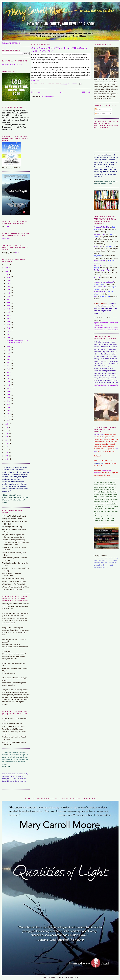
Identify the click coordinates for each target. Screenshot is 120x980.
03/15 (9, 388)
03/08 (9, 391)
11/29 (9, 283)
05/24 (9, 360)
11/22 (9, 287)
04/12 (9, 379)
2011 (7, 450)
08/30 (9, 312)
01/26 (9, 411)
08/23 (9, 315)
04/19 (9, 375)
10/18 (9, 296)
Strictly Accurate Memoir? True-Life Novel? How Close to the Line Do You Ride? (60, 50)
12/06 (9, 280)
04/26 (9, 372)
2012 (7, 446)
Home (61, 92)
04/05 (9, 382)
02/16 (9, 401)
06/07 (9, 353)
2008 (7, 459)
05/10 (9, 366)
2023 (7, 265)
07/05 (9, 338)
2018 (7, 427)
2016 (7, 434)
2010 (7, 453)
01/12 (9, 417)
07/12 (9, 334)
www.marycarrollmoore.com (12, 64)
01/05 (9, 420)
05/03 (9, 369)
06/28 (9, 347)
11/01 (9, 290)
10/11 (9, 299)
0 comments (73, 84)
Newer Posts (36, 92)
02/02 (9, 407)
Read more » (36, 80)
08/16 (9, 318)
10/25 (9, 293)
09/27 (9, 306)
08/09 (9, 322)
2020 (7, 274)
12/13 (9, 277)
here (8, 226)
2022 (7, 268)
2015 (7, 437)
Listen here (6, 239)
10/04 (9, 303)
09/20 (9, 309)
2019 (7, 424)
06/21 (9, 350)
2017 (7, 430)
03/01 (9, 395)
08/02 (9, 325)
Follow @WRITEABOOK (11, 43)
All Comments (101, 114)
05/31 (9, 356)
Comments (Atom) (48, 96)
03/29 (9, 385)
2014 (7, 440)
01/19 (9, 414)
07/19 (9, 331)
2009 (7, 456)
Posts (98, 109)
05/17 (9, 363)
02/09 (9, 404)
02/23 (9, 398)
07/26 (9, 328)
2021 (7, 271)
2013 (7, 443)
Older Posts (86, 92)
